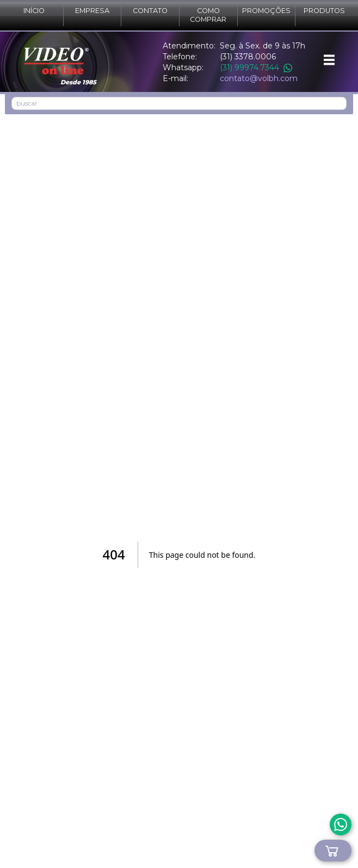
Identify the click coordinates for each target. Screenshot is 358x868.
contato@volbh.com (259, 78)
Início (34, 11)
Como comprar (208, 15)
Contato (150, 11)
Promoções (266, 11)
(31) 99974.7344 (256, 67)
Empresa (92, 11)
